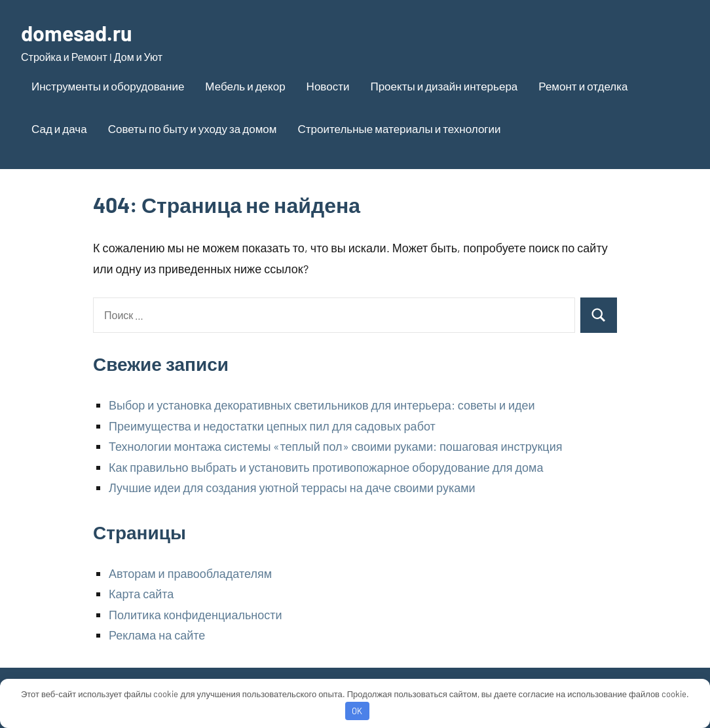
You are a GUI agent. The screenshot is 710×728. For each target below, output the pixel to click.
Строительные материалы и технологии (399, 128)
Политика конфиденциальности (196, 615)
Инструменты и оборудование (108, 86)
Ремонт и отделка (583, 86)
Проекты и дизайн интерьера (444, 86)
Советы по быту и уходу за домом (193, 128)
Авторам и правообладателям (190, 573)
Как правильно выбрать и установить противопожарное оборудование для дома (326, 467)
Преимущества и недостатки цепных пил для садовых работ (272, 426)
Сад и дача (59, 128)
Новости (328, 86)
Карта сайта (141, 594)
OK (357, 711)
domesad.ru (76, 33)
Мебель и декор (245, 86)
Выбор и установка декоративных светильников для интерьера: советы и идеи (322, 405)
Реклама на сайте (157, 635)
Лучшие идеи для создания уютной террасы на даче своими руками (292, 488)
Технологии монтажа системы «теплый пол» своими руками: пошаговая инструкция (335, 446)
